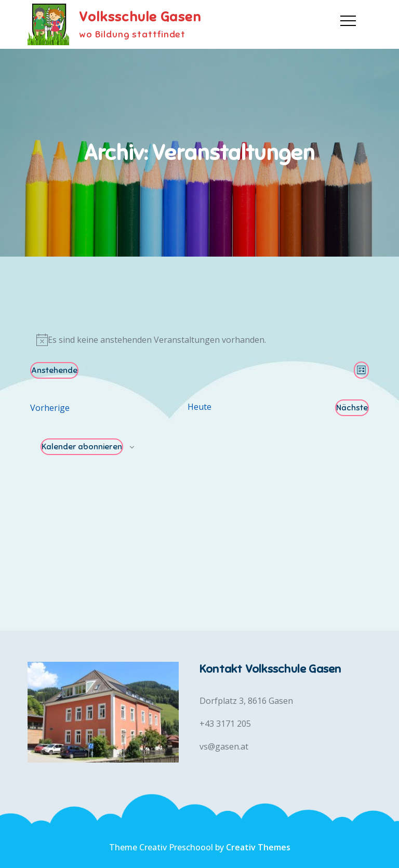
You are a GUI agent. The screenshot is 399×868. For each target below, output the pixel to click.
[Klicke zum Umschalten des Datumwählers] (54, 370)
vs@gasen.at (224, 746)
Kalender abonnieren (82, 447)
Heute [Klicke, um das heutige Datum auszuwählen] (199, 407)
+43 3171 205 (225, 724)
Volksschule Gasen (140, 17)
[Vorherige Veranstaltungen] (50, 408)
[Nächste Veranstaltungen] (352, 408)
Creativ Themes (258, 847)
